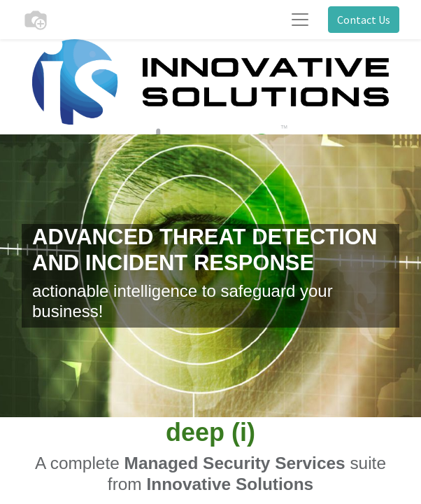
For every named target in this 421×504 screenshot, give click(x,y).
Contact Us (364, 20)
